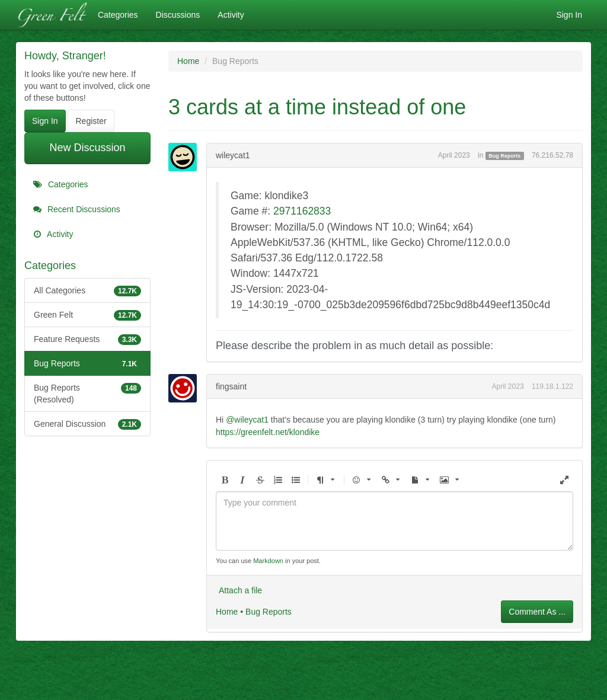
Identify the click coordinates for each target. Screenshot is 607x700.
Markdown (268, 561)
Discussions (178, 15)
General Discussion (87, 424)
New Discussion (87, 148)
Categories (118, 15)
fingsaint (231, 386)
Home (227, 612)
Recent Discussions (77, 209)
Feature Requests (87, 339)
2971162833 (302, 211)
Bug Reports (87, 363)
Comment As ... (537, 612)
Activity (231, 15)
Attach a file (240, 590)
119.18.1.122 (552, 386)
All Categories (87, 290)
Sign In (569, 15)
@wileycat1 (247, 420)
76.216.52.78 (552, 155)
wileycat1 (233, 155)
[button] (225, 480)
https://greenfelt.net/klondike (268, 432)
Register (91, 121)
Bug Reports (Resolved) (87, 393)
